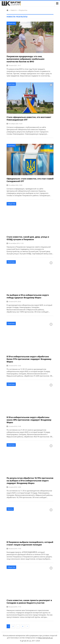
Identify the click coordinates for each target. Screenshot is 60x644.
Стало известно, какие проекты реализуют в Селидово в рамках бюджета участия (29, 602)
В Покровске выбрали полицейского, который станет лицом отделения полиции (30, 543)
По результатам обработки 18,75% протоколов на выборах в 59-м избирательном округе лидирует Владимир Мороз (30, 481)
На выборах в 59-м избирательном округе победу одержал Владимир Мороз (28, 296)
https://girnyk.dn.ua (45, 638)
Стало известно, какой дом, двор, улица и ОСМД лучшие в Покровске (28, 238)
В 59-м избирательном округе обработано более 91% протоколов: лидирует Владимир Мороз (29, 359)
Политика (11, 84)
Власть (10, 509)
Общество (11, 23)
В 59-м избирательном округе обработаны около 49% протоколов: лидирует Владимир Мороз (29, 420)
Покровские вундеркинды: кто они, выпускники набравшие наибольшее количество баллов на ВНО (26, 59)
